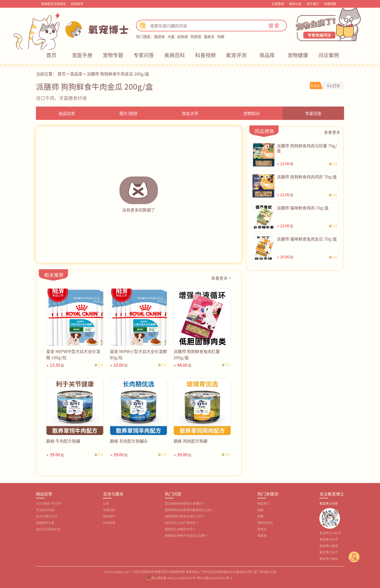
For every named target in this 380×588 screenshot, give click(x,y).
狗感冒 (196, 36)
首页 (51, 55)
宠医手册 (82, 55)
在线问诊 (109, 510)
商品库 (267, 55)
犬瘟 (171, 36)
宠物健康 (298, 55)
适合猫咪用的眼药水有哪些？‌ (185, 504)
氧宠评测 (236, 55)
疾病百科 (175, 55)
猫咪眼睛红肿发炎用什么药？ (185, 516)
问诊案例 (329, 55)
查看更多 (332, 132)
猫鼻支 (209, 36)
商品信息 (67, 113)
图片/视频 (128, 113)
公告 (106, 504)
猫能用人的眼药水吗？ (180, 529)
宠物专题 (113, 55)
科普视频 (205, 55)
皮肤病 (183, 36)
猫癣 (261, 516)
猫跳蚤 (262, 536)
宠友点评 (190, 113)
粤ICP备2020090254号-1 (215, 578)
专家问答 (144, 55)
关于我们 (313, 4)
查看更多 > (221, 278)
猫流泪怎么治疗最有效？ (182, 523)
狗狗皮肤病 (265, 523)
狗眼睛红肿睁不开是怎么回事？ (186, 536)
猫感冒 (159, 36)
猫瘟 (261, 510)
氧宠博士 (264, 504)
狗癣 (221, 36)
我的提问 (109, 516)
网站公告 (295, 4)
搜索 (274, 26)
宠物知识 (252, 113)
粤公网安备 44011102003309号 (173, 578)
